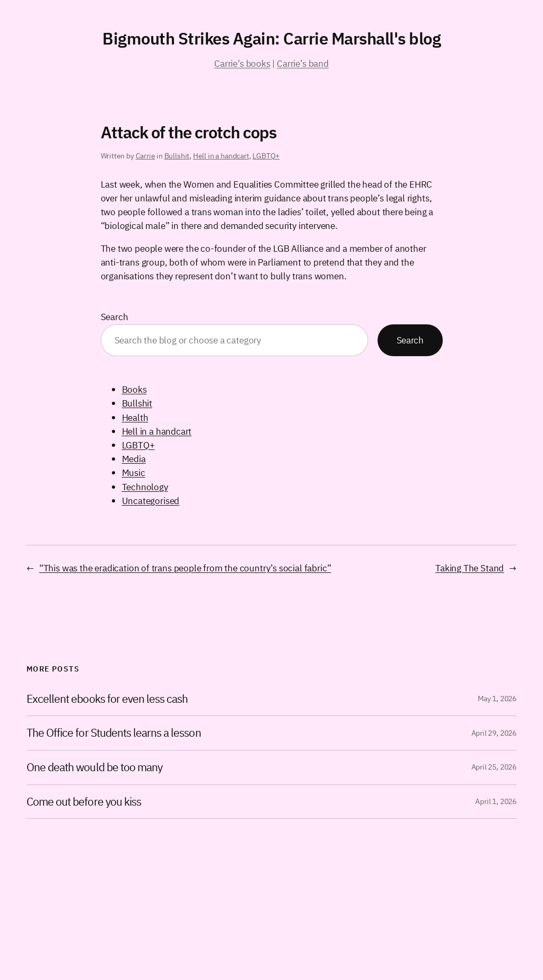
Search (115, 317)
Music (134, 473)
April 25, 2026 (494, 767)
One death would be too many (94, 767)
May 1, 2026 (497, 699)
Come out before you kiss (84, 802)
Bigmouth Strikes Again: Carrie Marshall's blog (271, 38)
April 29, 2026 (494, 733)
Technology (145, 487)
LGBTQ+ (266, 156)
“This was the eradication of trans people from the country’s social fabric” (185, 568)
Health (135, 417)
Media (134, 459)
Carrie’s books (242, 63)
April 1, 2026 (496, 801)
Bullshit (177, 156)
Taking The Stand (470, 568)
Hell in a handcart (221, 156)
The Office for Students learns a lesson (114, 733)
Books (134, 389)
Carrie (146, 156)
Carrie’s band (303, 63)
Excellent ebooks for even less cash (107, 699)
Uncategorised (151, 501)
